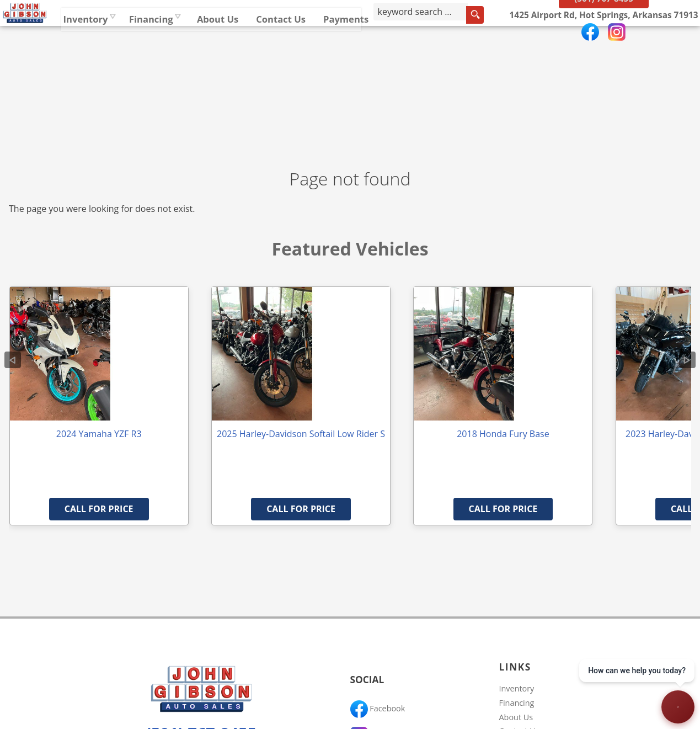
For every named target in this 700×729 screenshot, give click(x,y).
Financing (517, 703)
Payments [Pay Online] (454, 47)
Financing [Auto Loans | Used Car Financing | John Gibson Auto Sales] (259, 47)
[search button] (557, 49)
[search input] (516, 49)
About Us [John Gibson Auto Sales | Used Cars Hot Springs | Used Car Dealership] (326, 47)
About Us (516, 717)
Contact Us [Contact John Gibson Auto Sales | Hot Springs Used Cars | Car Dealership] (389, 47)
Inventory (193, 47)
